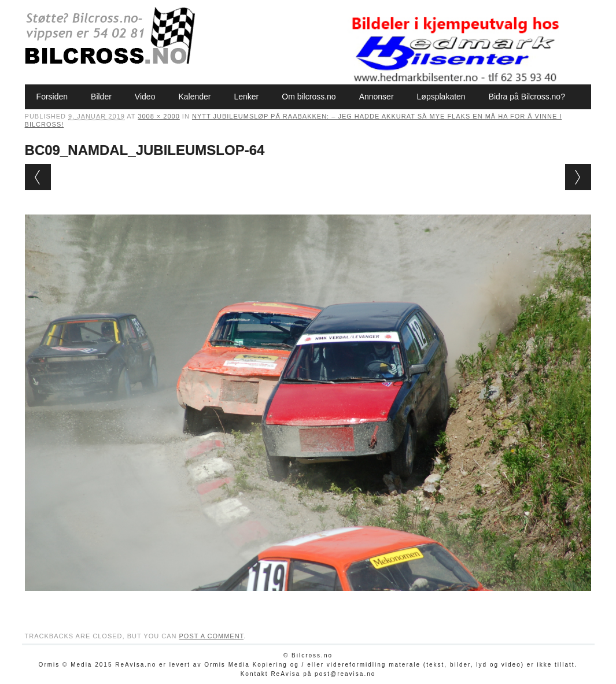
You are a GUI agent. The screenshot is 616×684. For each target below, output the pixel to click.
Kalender (194, 97)
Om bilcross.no (309, 97)
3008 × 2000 (158, 116)
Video (145, 97)
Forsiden (52, 97)
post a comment (211, 636)
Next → (578, 177)
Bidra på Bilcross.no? (527, 97)
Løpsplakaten (441, 97)
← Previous (38, 177)
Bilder (101, 97)
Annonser (377, 97)
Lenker (246, 97)
